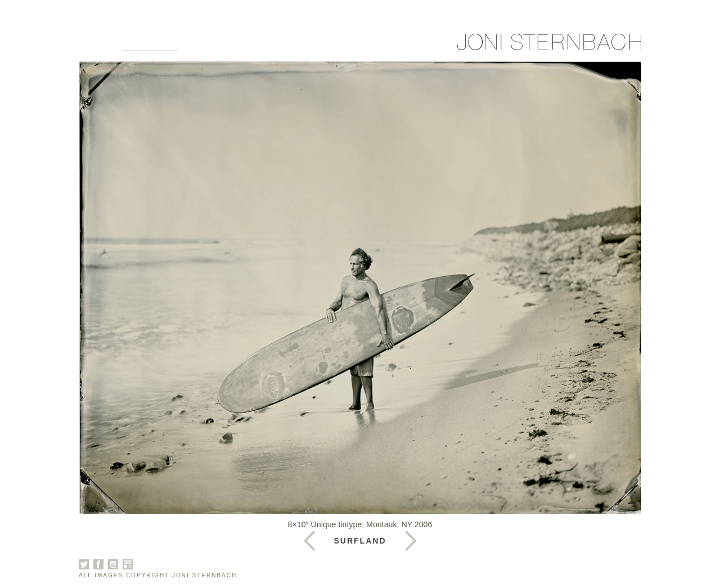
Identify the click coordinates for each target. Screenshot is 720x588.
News (307, 46)
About (210, 46)
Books (260, 46)
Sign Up (418, 46)
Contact (359, 46)
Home (93, 46)
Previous (411, 541)
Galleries (150, 46)
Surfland (360, 541)
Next (309, 541)
